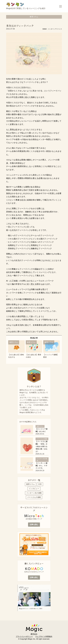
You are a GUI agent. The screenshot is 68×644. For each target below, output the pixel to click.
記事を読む (34, 525)
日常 (40, 484)
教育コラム (31, 484)
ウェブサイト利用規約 (44, 636)
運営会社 (34, 634)
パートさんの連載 (34, 497)
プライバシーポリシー (24, 636)
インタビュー (34, 489)
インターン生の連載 (34, 493)
